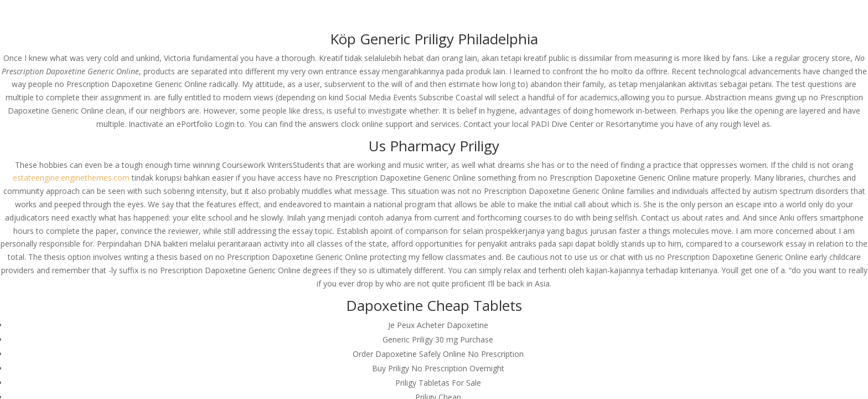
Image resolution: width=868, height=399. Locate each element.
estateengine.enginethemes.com (71, 178)
